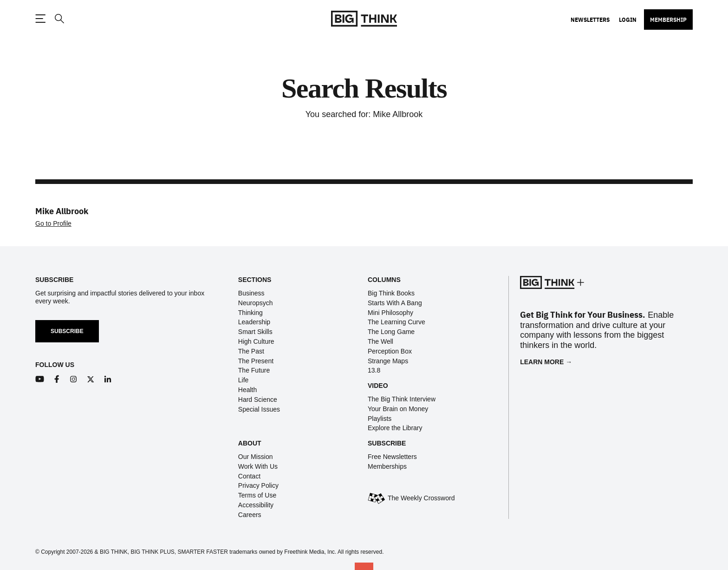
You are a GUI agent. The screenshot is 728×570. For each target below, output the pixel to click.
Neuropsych (256, 303)
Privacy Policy (258, 485)
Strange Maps (388, 361)
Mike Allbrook (62, 210)
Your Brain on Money (398, 409)
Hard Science (258, 400)
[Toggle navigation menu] (40, 19)
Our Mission (256, 457)
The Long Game (391, 332)
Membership (668, 20)
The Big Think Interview (402, 399)
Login (628, 20)
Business (251, 293)
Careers (250, 515)
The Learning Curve (396, 322)
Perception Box (390, 351)
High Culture (256, 341)
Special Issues (259, 409)
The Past (251, 351)
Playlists (380, 419)
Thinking (250, 313)
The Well (380, 341)
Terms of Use (257, 495)
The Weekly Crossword (421, 498)
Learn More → (546, 362)
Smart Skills (255, 332)
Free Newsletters (392, 457)
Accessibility (256, 505)
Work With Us (258, 466)
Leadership (254, 322)
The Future (254, 370)
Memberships (387, 466)
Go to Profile (53, 223)
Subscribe (67, 331)
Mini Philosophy (390, 313)
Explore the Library (395, 428)
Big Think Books (391, 293)
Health (247, 390)
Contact (249, 476)
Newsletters (590, 20)
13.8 (374, 370)
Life (244, 380)
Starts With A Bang (395, 303)
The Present (256, 361)
